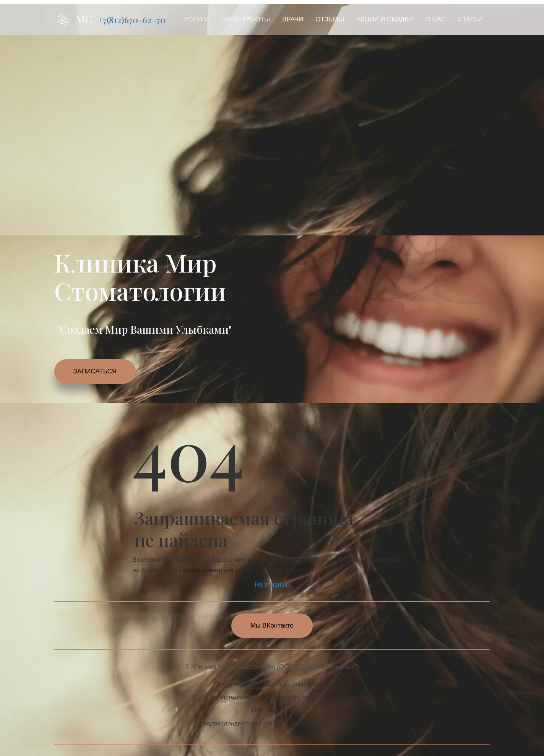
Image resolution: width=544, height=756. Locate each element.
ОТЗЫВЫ (330, 19)
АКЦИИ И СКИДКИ (385, 19)
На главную (272, 585)
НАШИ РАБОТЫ (246, 19)
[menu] (334, 19)
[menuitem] (196, 19)
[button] (196, 19)
